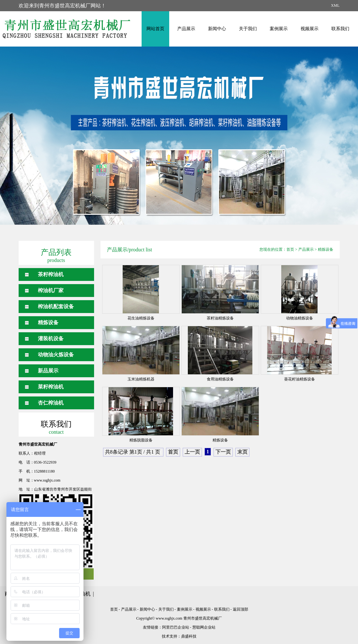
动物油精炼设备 (300, 318)
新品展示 (48, 371)
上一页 (192, 452)
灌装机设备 (51, 339)
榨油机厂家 (51, 290)
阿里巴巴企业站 (176, 627)
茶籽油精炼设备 (220, 318)
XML (335, 5)
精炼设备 (48, 322)
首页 (290, 249)
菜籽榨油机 (51, 387)
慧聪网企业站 (204, 627)
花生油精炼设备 (141, 318)
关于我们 (248, 29)
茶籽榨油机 (51, 274)
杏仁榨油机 (51, 403)
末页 (242, 452)
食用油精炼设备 (220, 379)
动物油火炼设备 (56, 355)
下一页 (223, 452)
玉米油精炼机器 (141, 379)
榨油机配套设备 (56, 306)
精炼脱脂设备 (141, 440)
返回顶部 (240, 609)
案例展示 (279, 29)
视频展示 (310, 29)
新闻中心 (217, 29)
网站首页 (155, 29)
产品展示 (186, 29)
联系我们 (340, 29)
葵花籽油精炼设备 (300, 379)
